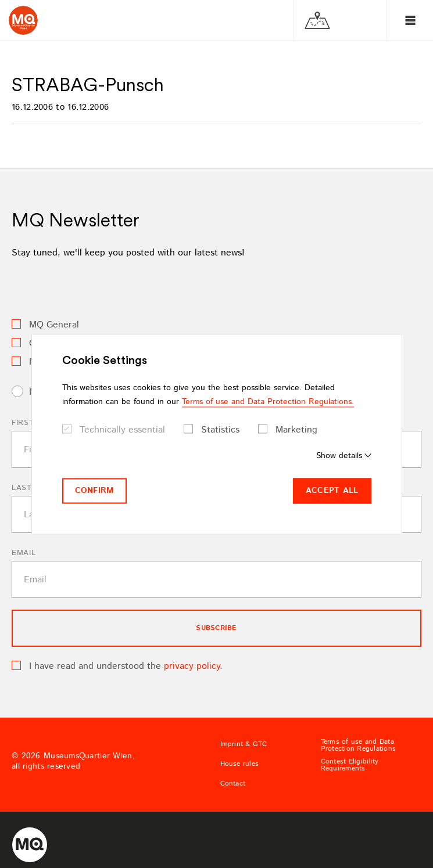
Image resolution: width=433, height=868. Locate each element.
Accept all (332, 491)
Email (24, 553)
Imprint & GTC (244, 744)
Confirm (95, 491)
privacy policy (192, 666)
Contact (233, 784)
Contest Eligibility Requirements (350, 765)
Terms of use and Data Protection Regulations (358, 745)
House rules (240, 764)
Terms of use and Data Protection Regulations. (268, 402)
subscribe (216, 628)
